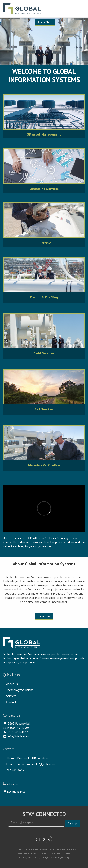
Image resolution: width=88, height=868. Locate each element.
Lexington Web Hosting (51, 858)
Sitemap (74, 849)
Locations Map (14, 791)
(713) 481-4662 (18, 732)
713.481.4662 (15, 770)
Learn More (45, 22)
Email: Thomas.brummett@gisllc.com (30, 764)
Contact (11, 702)
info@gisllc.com (18, 736)
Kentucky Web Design (53, 853)
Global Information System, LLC (38, 849)
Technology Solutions (20, 690)
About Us (12, 684)
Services (11, 696)
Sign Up (72, 823)
